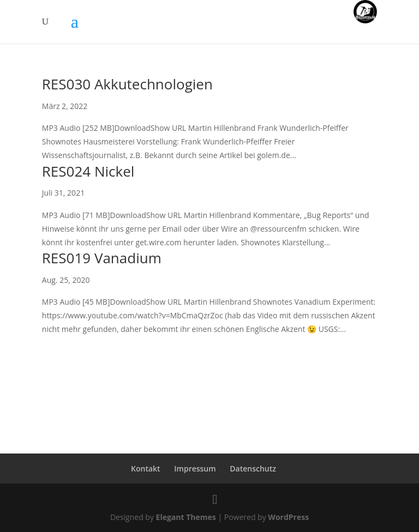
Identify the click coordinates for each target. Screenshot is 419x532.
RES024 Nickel (88, 171)
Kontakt (146, 468)
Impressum (195, 468)
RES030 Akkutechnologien (127, 84)
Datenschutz (253, 468)
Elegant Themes (186, 517)
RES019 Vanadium (102, 258)
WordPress (288, 517)
